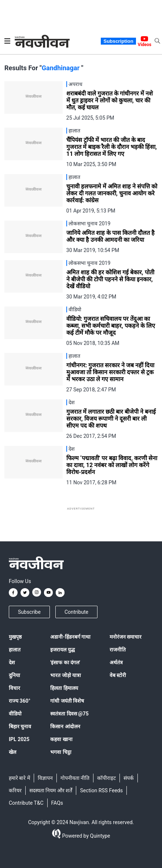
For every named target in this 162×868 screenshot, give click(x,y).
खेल (12, 752)
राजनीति (118, 650)
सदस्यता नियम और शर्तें (51, 790)
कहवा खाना (61, 739)
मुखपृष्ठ (15, 637)
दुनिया (14, 675)
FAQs (57, 803)
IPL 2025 (19, 739)
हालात (15, 650)
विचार (14, 688)
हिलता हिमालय (64, 688)
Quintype (99, 836)
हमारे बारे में (19, 778)
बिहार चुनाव (20, 726)
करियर (15, 790)
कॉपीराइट (106, 778)
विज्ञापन (45, 778)
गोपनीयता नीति (75, 778)
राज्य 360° (20, 701)
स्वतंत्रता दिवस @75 (69, 714)
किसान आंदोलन (65, 726)
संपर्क (129, 778)
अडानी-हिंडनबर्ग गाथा (70, 637)
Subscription (118, 41)
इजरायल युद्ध (62, 650)
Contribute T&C (26, 803)
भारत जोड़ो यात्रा (66, 675)
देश (12, 662)
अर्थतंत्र (116, 662)
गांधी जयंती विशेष (67, 701)
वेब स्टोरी (118, 675)
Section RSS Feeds (101, 790)
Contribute (76, 612)
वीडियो (15, 714)
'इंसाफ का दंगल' (65, 662)
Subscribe (29, 612)
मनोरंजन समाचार (126, 637)
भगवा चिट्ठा (61, 752)
